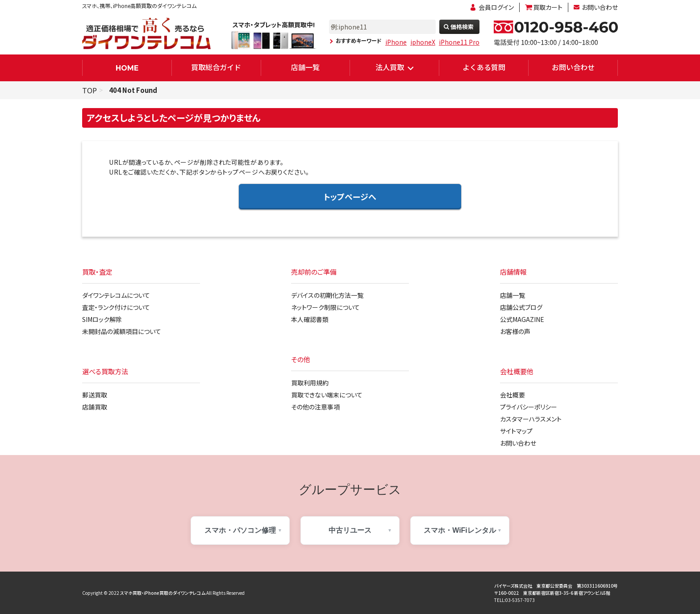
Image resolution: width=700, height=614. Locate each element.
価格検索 (462, 27)
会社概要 (512, 395)
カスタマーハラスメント (531, 419)
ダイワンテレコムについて (116, 295)
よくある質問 (484, 67)
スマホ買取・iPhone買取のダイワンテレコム (163, 593)
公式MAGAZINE (522, 319)
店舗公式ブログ (521, 307)
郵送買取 (95, 395)
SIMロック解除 (102, 319)
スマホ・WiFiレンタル (460, 530)
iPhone (396, 42)
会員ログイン (496, 7)
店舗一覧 (305, 67)
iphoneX (423, 42)
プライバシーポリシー (529, 407)
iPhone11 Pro (459, 42)
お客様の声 (515, 331)
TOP (90, 90)
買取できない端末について (327, 395)
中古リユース (350, 530)
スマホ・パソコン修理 (240, 530)
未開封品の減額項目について (122, 331)
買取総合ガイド (216, 67)
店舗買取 (95, 407)
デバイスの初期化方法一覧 (327, 295)
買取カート (548, 7)
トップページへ (350, 196)
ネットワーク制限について (325, 307)
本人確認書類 (310, 319)
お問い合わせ (600, 7)
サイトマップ (516, 431)
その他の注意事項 (315, 407)
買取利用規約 (310, 383)
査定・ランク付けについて (116, 307)
